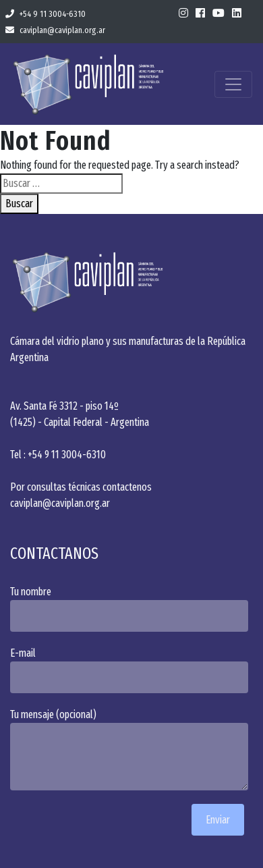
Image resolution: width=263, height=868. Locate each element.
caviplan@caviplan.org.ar (55, 30)
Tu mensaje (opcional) (131, 749)
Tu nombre (131, 608)
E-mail (131, 670)
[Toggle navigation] (233, 84)
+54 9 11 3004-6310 (46, 14)
